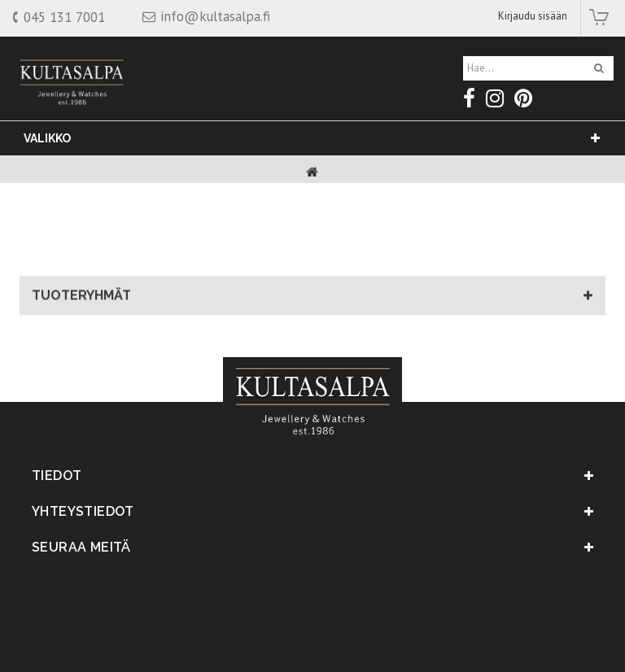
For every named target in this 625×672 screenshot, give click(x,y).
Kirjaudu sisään (533, 16)
